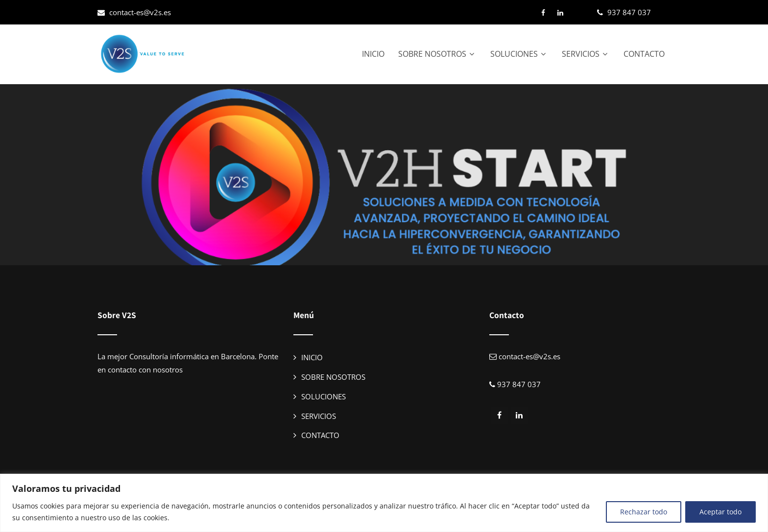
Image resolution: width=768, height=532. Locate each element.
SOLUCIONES (519, 54)
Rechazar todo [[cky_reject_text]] (644, 512)
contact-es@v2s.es (140, 12)
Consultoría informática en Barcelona (192, 356)
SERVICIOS (586, 54)
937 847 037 (629, 12)
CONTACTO (644, 54)
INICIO (373, 54)
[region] (384, 503)
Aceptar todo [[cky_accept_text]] (720, 512)
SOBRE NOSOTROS (437, 54)
